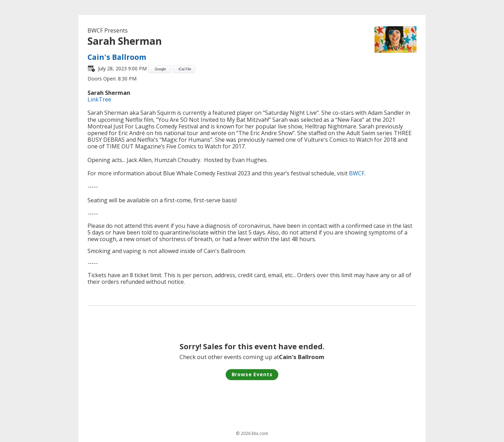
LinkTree (99, 99)
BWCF (357, 173)
